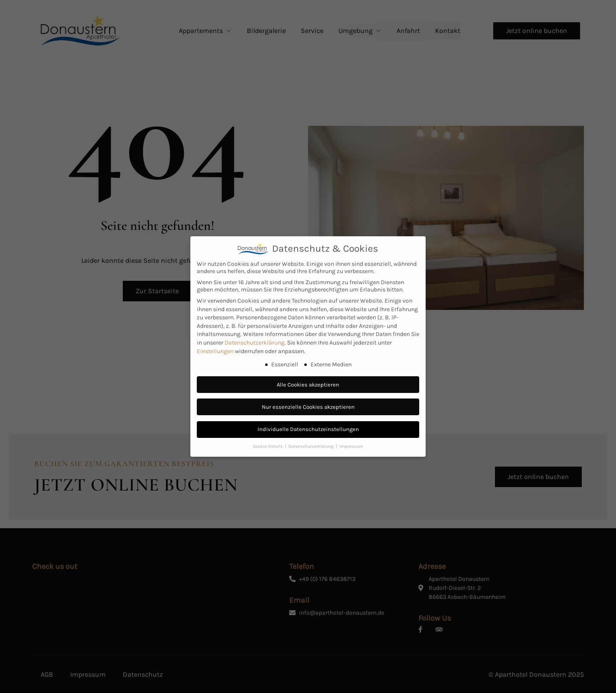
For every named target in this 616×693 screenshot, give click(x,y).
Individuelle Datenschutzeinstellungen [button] (308, 429)
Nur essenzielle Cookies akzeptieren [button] (308, 407)
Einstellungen (215, 351)
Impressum (351, 446)
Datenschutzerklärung (255, 343)
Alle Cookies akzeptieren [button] (308, 385)
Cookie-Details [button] (268, 446)
